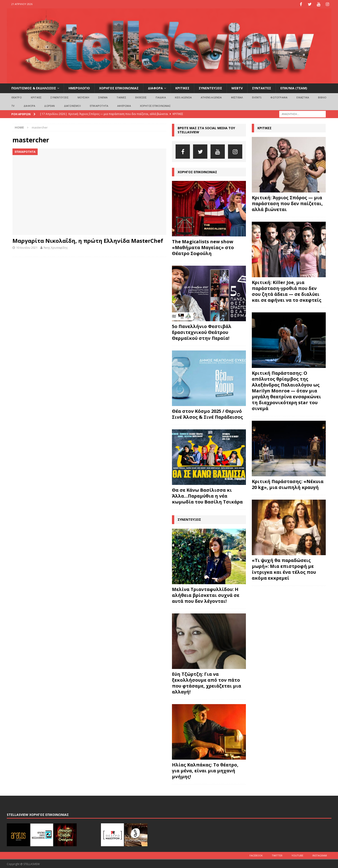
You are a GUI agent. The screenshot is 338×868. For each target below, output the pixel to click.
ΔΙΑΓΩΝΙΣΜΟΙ (72, 105)
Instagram (320, 855)
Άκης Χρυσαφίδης (56, 247)
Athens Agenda (211, 97)
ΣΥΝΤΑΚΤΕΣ (262, 88)
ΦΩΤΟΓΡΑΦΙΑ (279, 97)
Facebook (256, 855)
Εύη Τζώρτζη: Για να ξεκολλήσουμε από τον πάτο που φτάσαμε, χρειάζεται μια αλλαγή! (207, 682)
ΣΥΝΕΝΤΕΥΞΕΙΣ (210, 88)
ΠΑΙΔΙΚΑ (161, 97)
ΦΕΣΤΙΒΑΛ (237, 97)
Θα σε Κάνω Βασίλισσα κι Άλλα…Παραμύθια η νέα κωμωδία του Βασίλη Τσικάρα (207, 495)
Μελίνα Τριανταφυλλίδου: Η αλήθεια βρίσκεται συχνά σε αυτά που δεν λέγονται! (206, 594)
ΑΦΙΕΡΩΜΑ (124, 105)
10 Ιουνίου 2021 (27, 247)
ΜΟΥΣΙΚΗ (83, 97)
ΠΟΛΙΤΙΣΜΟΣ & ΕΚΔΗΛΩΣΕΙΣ (34, 88)
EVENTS (257, 97)
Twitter (277, 855)
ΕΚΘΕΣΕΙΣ (141, 97)
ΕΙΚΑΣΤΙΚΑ (303, 97)
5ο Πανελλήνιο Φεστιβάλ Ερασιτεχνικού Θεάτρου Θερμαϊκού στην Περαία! (202, 332)
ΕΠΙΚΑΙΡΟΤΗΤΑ (99, 105)
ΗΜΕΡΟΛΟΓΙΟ (79, 88)
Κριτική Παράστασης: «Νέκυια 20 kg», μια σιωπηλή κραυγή (288, 484)
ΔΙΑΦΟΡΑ (155, 88)
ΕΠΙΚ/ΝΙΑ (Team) (294, 88)
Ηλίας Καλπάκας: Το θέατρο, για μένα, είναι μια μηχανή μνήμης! (205, 770)
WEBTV (237, 88)
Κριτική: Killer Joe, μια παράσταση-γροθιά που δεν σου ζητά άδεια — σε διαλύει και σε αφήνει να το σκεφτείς (287, 291)
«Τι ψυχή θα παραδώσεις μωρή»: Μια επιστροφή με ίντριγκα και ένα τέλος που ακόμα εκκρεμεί (284, 569)
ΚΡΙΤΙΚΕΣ (182, 88)
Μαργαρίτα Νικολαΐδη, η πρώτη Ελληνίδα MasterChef (88, 240)
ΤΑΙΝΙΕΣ (121, 97)
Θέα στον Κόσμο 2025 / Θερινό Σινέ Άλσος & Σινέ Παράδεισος (207, 414)
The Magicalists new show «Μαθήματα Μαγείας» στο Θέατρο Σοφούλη (203, 247)
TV (13, 105)
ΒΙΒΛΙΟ (322, 97)
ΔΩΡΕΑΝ (49, 105)
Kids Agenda (183, 97)
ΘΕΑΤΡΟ (17, 97)
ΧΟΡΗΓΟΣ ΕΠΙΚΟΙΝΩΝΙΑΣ (119, 88)
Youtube (297, 855)
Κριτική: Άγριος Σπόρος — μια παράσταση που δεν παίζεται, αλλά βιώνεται (287, 203)
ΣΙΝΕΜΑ (103, 97)
